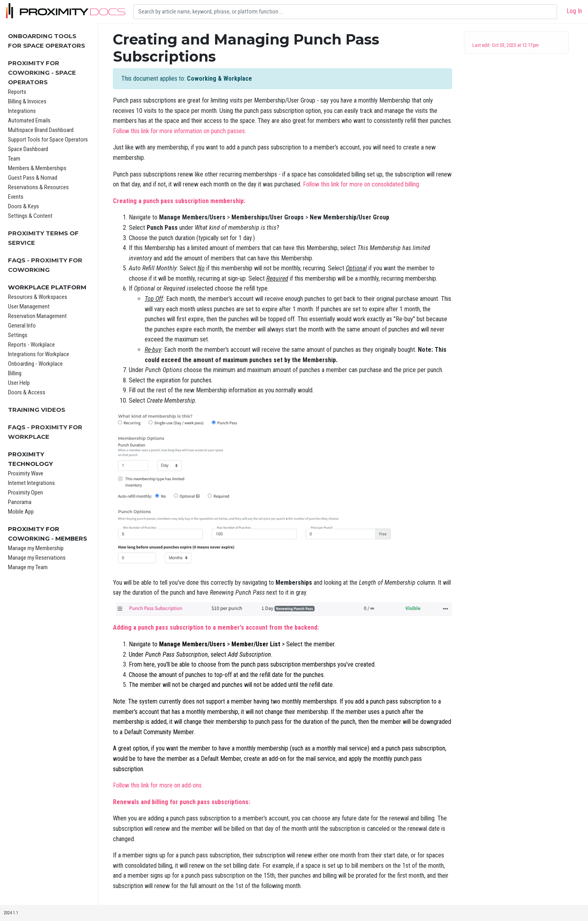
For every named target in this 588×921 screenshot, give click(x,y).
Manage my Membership (36, 548)
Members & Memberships (37, 168)
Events (16, 197)
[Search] (345, 12)
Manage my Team (28, 567)
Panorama (20, 502)
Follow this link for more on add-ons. (158, 785)
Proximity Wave (26, 473)
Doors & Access (27, 392)
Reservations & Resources (38, 187)
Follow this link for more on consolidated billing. (362, 184)
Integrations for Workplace (39, 354)
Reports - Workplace (31, 345)
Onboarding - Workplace (35, 364)
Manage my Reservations (37, 558)
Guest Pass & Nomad (33, 178)
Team (14, 159)
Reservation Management (37, 316)
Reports (17, 92)
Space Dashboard (28, 149)
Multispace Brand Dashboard (41, 130)
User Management (29, 306)
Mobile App (21, 512)
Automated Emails (29, 120)
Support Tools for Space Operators (48, 140)
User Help (19, 383)
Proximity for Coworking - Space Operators (42, 73)
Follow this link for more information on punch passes (179, 131)
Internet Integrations (31, 483)
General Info (22, 326)
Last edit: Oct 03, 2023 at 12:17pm (506, 45)
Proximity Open (25, 492)
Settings (18, 335)
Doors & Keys (23, 206)
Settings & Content (30, 216)
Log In (574, 11)
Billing (15, 373)
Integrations (22, 111)
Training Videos (37, 410)
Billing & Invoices (27, 101)
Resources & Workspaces (38, 297)
